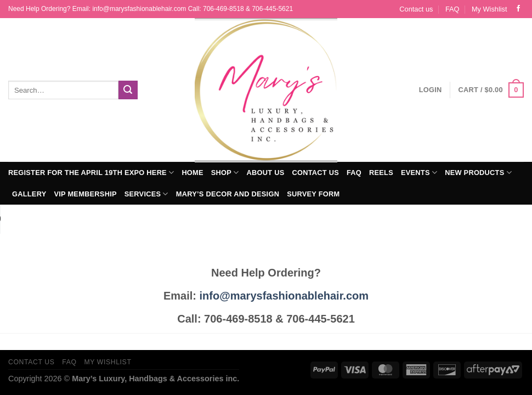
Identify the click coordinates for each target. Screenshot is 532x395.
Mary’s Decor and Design (228, 194)
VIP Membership (85, 194)
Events (419, 173)
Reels (381, 173)
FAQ (452, 9)
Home (192, 173)
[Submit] (128, 90)
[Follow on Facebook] (518, 9)
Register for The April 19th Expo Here (91, 173)
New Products (478, 173)
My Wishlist (489, 9)
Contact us (416, 9)
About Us (266, 173)
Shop (225, 173)
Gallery (29, 194)
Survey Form (313, 194)
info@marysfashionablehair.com (284, 296)
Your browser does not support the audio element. (82, 219)
